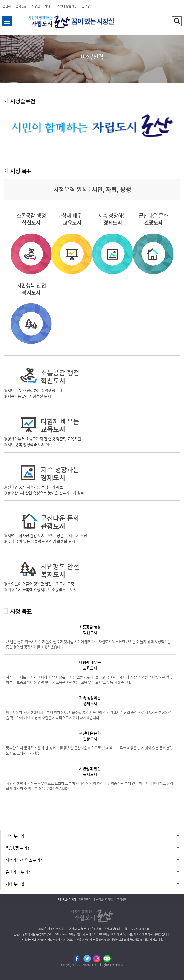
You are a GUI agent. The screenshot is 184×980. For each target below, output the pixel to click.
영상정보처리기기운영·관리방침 (110, 899)
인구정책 (87, 6)
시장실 (36, 6)
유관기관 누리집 (19, 872)
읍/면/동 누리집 (18, 848)
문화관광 (21, 6)
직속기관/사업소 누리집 (25, 860)
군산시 (7, 6)
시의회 (49, 6)
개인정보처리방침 (67, 899)
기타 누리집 (15, 884)
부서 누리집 (15, 836)
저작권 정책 (85, 899)
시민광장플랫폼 (67, 6)
